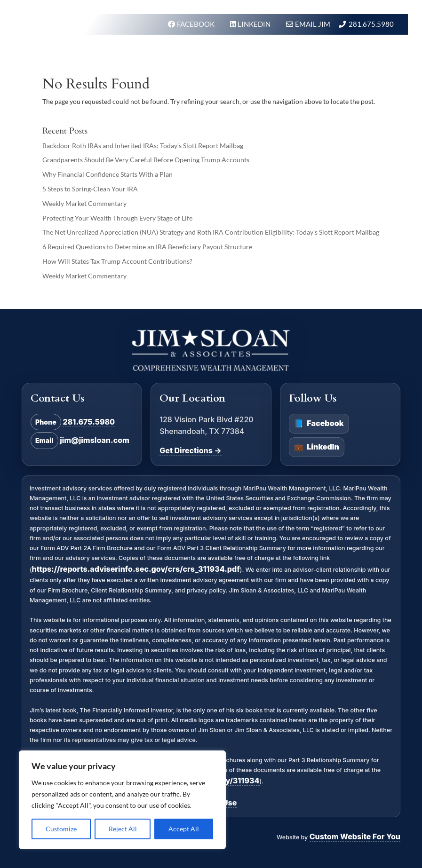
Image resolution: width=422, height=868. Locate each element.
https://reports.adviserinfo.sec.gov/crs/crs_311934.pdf (136, 569)
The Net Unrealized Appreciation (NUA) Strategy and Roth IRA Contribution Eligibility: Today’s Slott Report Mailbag (211, 232)
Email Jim (313, 24)
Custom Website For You (355, 836)
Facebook (319, 424)
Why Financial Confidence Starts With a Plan (107, 174)
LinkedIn (317, 447)
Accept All (184, 829)
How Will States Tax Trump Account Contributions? (117, 261)
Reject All (123, 829)
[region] (122, 800)
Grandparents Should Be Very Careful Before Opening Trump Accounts (146, 160)
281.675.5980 (371, 24)
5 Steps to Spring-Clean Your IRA (90, 189)
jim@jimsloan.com (95, 440)
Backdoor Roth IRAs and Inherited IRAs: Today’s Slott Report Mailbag (143, 146)
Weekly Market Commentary (84, 203)
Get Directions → (190, 450)
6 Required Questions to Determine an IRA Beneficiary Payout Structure (147, 247)
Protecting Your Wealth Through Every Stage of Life (117, 218)
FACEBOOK (196, 24)
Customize (61, 829)
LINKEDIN (255, 24)
